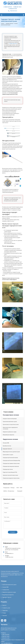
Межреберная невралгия (8, 435)
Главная (3, 24)
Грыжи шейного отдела (8, 455)
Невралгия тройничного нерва (10, 432)
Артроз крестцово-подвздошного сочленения (10, 428)
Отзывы (4, 613)
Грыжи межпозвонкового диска (10, 422)
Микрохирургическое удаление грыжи (11, 452)
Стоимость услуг (6, 608)
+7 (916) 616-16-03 (13, 9)
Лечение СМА (6, 443)
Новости (4, 605)
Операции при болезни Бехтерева (10, 458)
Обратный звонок (14, 11)
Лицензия (5, 616)
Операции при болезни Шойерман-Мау (11, 461)
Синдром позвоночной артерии (10, 419)
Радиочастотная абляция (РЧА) (10, 472)
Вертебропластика (7, 446)
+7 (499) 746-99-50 (8, 7)
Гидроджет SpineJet (7, 449)
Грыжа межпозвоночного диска (9, 585)
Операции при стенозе (8, 469)
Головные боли (6, 590)
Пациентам (5, 610)
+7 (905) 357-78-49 (17, 7)
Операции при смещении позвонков (11, 466)
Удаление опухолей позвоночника (10, 475)
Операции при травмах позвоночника (11, 463)
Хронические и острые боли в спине (11, 425)
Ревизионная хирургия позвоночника (11, 478)
